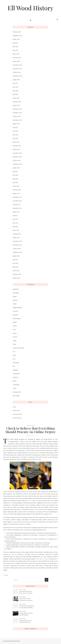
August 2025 (16, 39)
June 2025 (16, 47)
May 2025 (16, 50)
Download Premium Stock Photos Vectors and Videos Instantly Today (26, 592)
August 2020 (16, 256)
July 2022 (15, 171)
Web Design (16, 396)
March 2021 (16, 230)
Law (14, 352)
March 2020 (16, 271)
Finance (15, 326)
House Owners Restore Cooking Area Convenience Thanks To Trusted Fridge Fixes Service (26, 600)
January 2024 (16, 105)
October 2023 (17, 116)
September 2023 (17, 120)
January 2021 (16, 238)
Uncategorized (17, 392)
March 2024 (16, 98)
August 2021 (16, 212)
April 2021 (16, 227)
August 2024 (16, 80)
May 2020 (16, 267)
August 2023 (16, 124)
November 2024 (17, 69)
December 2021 (17, 197)
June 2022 (16, 175)
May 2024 (16, 91)
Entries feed (16, 410)
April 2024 (16, 94)
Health (15, 341)
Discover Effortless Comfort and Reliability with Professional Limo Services (26, 614)
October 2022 (17, 160)
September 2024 (17, 76)
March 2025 (16, 54)
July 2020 (15, 260)
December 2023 (17, 109)
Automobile (16, 293)
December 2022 (17, 153)
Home (14, 344)
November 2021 (17, 201)
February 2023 (17, 146)
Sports (15, 381)
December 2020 (17, 241)
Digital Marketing (17, 307)
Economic (15, 311)
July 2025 (15, 43)
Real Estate (16, 363)
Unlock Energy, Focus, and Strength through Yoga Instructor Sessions (26, 621)
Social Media (16, 374)
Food (14, 330)
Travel (15, 388)
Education (15, 315)
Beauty (15, 296)
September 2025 (17, 36)
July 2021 (15, 215)
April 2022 (16, 182)
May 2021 (16, 223)
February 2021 (17, 234)
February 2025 (17, 58)
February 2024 (17, 102)
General (15, 337)
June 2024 (16, 87)
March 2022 (16, 186)
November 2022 (17, 157)
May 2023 (16, 135)
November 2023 (17, 113)
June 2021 (16, 219)
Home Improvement (18, 348)
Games (15, 333)
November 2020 (17, 245)
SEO (14, 366)
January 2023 (16, 149)
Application (16, 289)
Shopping (15, 370)
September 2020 (17, 252)
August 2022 (16, 168)
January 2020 (16, 278)
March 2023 (16, 142)
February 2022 (17, 190)
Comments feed (17, 414)
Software (15, 377)
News (14, 355)
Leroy (6, 575)
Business (15, 300)
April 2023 (16, 138)
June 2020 (16, 263)
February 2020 (17, 274)
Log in (14, 407)
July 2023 (15, 127)
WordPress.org (17, 418)
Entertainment (17, 318)
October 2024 (17, 72)
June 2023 (16, 131)
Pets (14, 359)
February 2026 (17, 32)
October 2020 (17, 249)
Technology (16, 385)
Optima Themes (16, 641)
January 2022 (16, 193)
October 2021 (17, 204)
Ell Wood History (30, 8)
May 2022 (16, 179)
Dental (15, 304)
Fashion (15, 322)
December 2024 (17, 65)
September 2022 (17, 164)
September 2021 (17, 208)
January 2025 (16, 61)
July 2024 (15, 83)
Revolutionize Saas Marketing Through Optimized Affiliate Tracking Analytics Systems (27, 607)
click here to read (42, 559)
